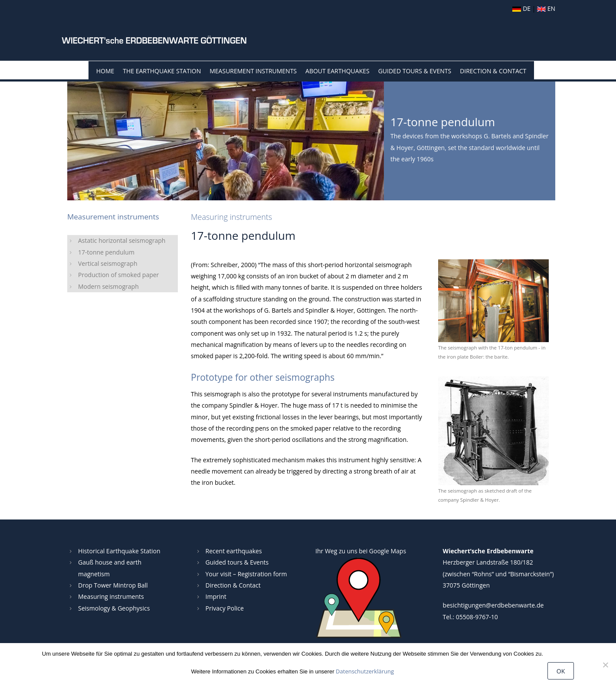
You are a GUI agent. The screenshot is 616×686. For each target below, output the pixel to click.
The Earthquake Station (162, 71)
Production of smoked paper (118, 275)
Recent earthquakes (234, 551)
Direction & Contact (493, 71)
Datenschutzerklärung (365, 671)
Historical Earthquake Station (119, 551)
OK (561, 671)
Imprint (216, 596)
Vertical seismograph (108, 263)
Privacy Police (225, 608)
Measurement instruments (253, 71)
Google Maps (388, 551)
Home (105, 71)
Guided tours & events (415, 71)
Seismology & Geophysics (114, 608)
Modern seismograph (108, 286)
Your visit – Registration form (246, 574)
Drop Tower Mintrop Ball (113, 585)
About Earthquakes (337, 71)
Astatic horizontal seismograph (122, 240)
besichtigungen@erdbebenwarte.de (493, 605)
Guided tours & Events (237, 562)
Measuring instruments (111, 596)
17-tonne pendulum (106, 252)
